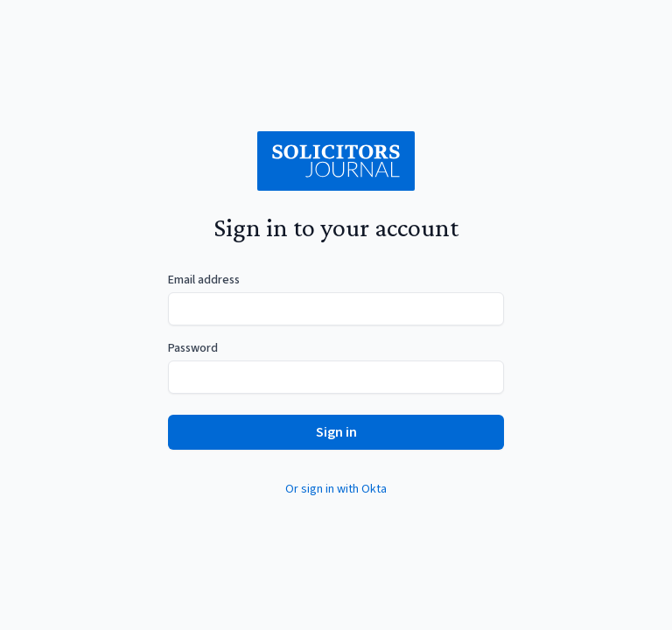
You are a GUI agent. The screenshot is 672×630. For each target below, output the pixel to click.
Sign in (336, 432)
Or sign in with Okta (336, 489)
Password (193, 348)
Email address (204, 280)
